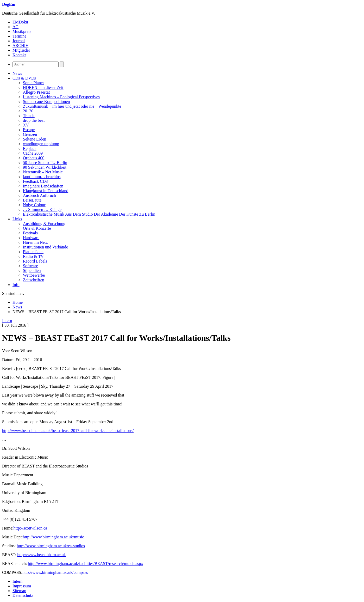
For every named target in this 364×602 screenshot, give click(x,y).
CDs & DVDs (24, 78)
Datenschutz (23, 595)
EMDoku (20, 22)
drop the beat (34, 120)
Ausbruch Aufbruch (39, 195)
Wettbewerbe (34, 275)
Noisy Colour (34, 205)
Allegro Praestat (36, 92)
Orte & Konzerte (37, 228)
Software (30, 266)
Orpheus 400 (34, 158)
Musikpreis (22, 31)
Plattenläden (33, 252)
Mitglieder (21, 50)
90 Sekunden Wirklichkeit (45, 167)
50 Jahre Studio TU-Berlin (45, 163)
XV (26, 125)
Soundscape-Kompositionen (46, 102)
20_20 (28, 111)
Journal (19, 41)
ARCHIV (20, 45)
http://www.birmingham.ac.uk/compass (55, 572)
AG (15, 27)
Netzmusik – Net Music (43, 172)
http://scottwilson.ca (30, 528)
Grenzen (30, 134)
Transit (29, 116)
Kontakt (19, 55)
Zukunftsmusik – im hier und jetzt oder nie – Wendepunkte (72, 106)
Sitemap (19, 591)
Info (16, 285)
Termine (19, 36)
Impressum (22, 586)
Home (18, 302)
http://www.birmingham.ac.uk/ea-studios (51, 546)
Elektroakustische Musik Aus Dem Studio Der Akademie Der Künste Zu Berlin (89, 214)
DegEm (9, 4)
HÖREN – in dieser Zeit (43, 87)
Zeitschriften (34, 280)
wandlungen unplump (41, 144)
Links (17, 219)
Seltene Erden (34, 139)
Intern (7, 321)
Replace (30, 148)
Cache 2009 (33, 153)
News (17, 73)
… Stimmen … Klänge (42, 209)
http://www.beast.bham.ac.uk (41, 555)
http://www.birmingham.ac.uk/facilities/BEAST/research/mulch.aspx (85, 564)
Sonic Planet (33, 83)
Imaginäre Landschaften (43, 186)
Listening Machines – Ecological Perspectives (61, 97)
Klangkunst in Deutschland (46, 191)
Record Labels (35, 261)
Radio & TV (33, 256)
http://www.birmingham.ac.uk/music (54, 537)
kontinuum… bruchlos (42, 177)
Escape (29, 130)
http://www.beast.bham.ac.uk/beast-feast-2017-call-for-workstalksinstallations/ (68, 431)
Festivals (30, 233)
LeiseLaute (32, 200)
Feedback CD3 (35, 181)
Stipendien (32, 270)
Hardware (31, 238)
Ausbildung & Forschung (44, 224)
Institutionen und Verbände (45, 247)
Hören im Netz (35, 242)
